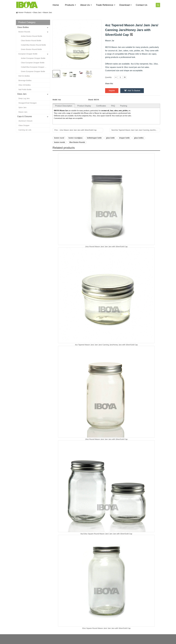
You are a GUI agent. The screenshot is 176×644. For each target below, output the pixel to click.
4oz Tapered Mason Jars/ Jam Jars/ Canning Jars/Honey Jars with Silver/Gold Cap (106, 345)
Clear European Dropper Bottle (33, 63)
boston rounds (60, 142)
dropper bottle (124, 138)
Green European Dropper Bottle (33, 71)
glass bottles (139, 138)
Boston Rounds (24, 32)
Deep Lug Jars (24, 98)
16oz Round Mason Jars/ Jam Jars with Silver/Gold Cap (106, 439)
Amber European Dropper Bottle (33, 58)
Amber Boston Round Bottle (32, 36)
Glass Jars (37, 12)
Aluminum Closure (25, 121)
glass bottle (110, 138)
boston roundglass (76, 138)
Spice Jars (22, 107)
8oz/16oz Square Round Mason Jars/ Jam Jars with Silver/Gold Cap (106, 534)
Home (21, 12)
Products (28, 12)
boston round (59, 138)
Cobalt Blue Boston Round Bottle (33, 45)
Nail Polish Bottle (25, 90)
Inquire (112, 91)
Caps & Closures (25, 116)
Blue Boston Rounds (77, 142)
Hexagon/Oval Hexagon (28, 103)
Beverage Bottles (25, 80)
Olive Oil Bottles (25, 85)
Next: (136, 130)
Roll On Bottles (24, 76)
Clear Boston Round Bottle (31, 41)
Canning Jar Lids (25, 130)
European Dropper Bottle (28, 54)
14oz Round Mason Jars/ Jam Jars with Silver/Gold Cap (106, 247)
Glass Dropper (24, 125)
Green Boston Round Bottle (31, 49)
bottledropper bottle (94, 138)
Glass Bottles (23, 27)
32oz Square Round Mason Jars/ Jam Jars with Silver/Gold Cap (106, 628)
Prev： (75, 130)
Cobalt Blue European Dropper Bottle (35, 67)
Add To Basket (134, 91)
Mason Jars (48, 12)
